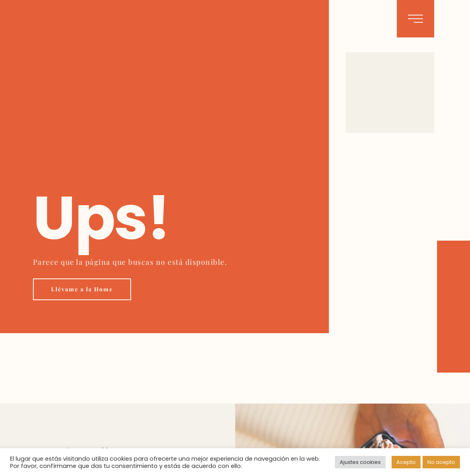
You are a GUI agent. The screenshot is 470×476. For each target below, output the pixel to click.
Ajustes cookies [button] (360, 462)
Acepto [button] (406, 462)
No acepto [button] (441, 462)
